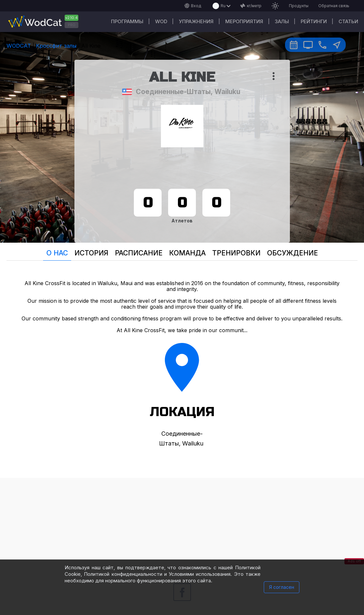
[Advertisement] (182, 524)
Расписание (139, 253)
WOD (161, 21)
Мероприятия (244, 21)
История (91, 253)
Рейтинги (314, 21)
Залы (282, 21)
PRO (72, 25)
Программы (127, 21)
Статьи (348, 21)
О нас (57, 253)
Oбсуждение (293, 253)
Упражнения (196, 21)
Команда (187, 253)
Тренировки (236, 253)
